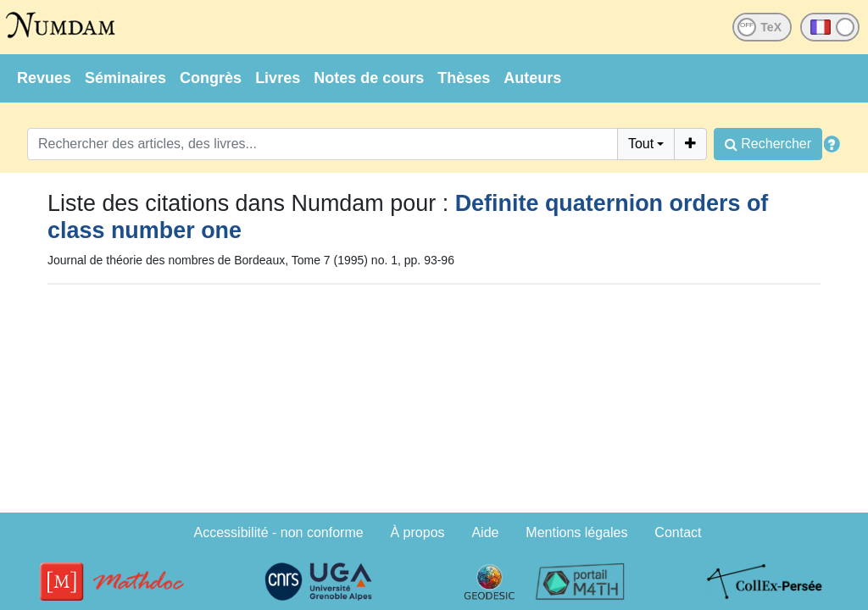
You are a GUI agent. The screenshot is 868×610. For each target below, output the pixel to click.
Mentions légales (576, 532)
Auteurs (532, 78)
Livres (278, 78)
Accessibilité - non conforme (279, 532)
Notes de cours (369, 78)
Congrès (211, 78)
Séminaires (125, 78)
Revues (44, 78)
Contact (678, 532)
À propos (418, 532)
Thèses (464, 78)
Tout (641, 144)
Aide (485, 532)
